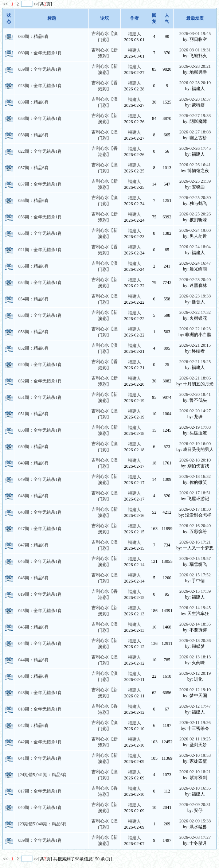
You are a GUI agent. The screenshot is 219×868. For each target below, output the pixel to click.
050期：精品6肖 (34, 447)
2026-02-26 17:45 (195, 148)
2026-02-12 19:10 (195, 690)
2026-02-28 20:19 (195, 83)
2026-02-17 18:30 (195, 509)
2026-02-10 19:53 (195, 755)
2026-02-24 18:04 (195, 247)
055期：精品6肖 (34, 266)
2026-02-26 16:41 (195, 165)
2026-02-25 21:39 (195, 181)
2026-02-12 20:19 (195, 673)
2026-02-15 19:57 (195, 558)
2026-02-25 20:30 (195, 198)
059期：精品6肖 (34, 102)
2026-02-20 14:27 (195, 411)
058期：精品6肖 (34, 135)
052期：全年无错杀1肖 (40, 381)
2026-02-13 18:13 (195, 657)
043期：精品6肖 (34, 676)
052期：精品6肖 (34, 348)
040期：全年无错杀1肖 (40, 807)
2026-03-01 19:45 (195, 34)
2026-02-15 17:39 (195, 591)
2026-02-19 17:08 (195, 427)
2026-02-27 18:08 (195, 132)
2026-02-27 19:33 (195, 116)
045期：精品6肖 (34, 627)
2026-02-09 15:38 (195, 821)
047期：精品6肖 (34, 545)
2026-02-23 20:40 (195, 280)
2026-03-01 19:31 (195, 50)
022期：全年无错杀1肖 (40, 151)
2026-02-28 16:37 (195, 99)
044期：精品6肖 (34, 660)
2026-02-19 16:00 (195, 444)
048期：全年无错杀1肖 (40, 512)
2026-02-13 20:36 (195, 641)
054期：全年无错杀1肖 (40, 283)
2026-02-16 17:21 (195, 542)
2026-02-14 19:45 (195, 608)
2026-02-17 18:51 (195, 493)
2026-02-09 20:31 (195, 805)
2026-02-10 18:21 (195, 772)
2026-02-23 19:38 (195, 296)
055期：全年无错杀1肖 (40, 233)
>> (36, 4)
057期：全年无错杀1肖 (40, 184)
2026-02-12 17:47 (195, 706)
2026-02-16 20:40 (195, 526)
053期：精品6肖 (34, 332)
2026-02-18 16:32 (195, 476)
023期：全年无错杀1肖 (40, 86)
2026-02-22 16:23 (195, 329)
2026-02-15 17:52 (195, 575)
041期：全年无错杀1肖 (40, 758)
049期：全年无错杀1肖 (40, 479)
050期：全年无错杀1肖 (40, 430)
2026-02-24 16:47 (195, 263)
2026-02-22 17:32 (195, 312)
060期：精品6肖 (34, 36)
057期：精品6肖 (34, 168)
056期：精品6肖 (34, 201)
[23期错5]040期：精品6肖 (43, 824)
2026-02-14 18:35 (195, 624)
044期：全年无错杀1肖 (40, 643)
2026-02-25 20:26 (195, 214)
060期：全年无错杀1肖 (40, 53)
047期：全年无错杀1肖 (40, 529)
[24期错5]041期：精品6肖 (43, 775)
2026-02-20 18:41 (195, 394)
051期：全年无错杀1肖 (40, 397)
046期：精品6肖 (34, 578)
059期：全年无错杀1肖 (40, 69)
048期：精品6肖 (34, 496)
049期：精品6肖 (34, 463)
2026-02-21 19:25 (195, 362)
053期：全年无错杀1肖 (40, 315)
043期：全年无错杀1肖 (40, 693)
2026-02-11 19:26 (195, 723)
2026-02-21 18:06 (195, 378)
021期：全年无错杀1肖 (40, 250)
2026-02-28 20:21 (195, 66)
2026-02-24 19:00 (195, 230)
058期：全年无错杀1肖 (40, 118)
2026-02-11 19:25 (195, 739)
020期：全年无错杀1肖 (40, 365)
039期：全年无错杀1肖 (40, 840)
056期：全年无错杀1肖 (40, 217)
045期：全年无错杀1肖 (40, 611)
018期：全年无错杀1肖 (40, 709)
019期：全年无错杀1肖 (40, 594)
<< (6, 4)
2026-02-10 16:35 (195, 788)
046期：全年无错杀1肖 (40, 561)
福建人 (134, 34)
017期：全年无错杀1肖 (40, 791)
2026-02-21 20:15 (195, 345)
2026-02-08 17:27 (195, 837)
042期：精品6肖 (34, 725)
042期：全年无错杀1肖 (40, 742)
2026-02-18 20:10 (195, 460)
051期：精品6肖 (34, 414)
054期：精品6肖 (34, 299)
